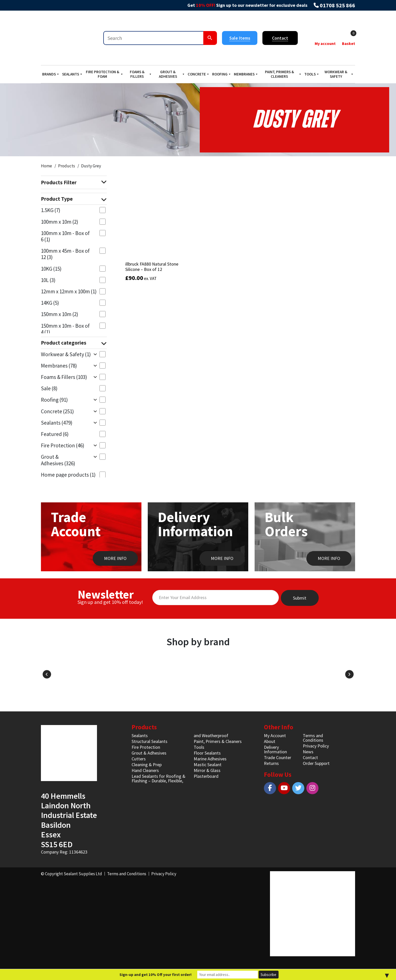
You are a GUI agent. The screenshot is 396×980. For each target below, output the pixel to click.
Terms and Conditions (313, 738)
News (308, 752)
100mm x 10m (60, 222)
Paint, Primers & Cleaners (283, 74)
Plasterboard (206, 776)
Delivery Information (275, 749)
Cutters (139, 759)
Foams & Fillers (141, 74)
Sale (49, 388)
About (270, 741)
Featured (55, 434)
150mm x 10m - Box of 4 (65, 329)
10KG (51, 269)
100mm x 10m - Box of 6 (65, 236)
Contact (280, 38)
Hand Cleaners (145, 770)
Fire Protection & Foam (105, 74)
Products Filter (74, 183)
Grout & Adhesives (172, 74)
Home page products (68, 475)
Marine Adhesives (210, 759)
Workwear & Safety (339, 74)
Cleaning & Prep (147, 765)
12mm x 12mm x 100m (69, 291)
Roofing (222, 74)
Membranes (246, 74)
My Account (275, 736)
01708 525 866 (337, 5)
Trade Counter (278, 757)
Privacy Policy (316, 746)
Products (67, 166)
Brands (51, 74)
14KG (50, 303)
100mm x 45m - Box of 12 (65, 254)
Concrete (199, 74)
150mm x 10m (60, 314)
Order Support (316, 763)
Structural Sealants (150, 741)
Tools (312, 74)
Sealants (72, 74)
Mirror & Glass (207, 770)
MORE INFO (115, 558)
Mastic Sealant (208, 765)
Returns (271, 763)
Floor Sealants (207, 753)
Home (46, 166)
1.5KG (51, 210)
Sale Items (240, 38)
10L (48, 280)
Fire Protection (63, 445)
